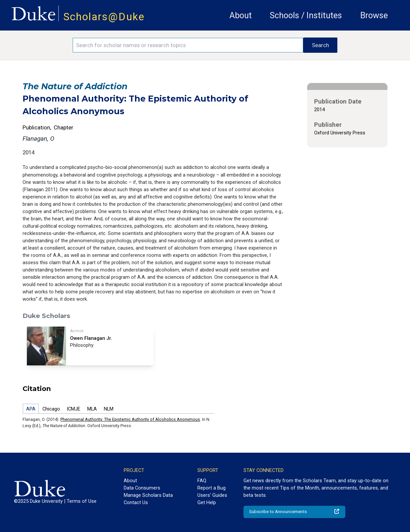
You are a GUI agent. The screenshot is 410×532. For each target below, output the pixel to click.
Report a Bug (211, 488)
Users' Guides (212, 495)
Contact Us (136, 502)
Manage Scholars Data (148, 495)
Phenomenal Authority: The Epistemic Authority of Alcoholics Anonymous (130, 419)
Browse (374, 15)
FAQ (202, 481)
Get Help (207, 502)
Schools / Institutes (306, 15)
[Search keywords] (188, 45)
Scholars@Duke (104, 17)
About (241, 15)
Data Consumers (142, 488)
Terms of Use (82, 501)
